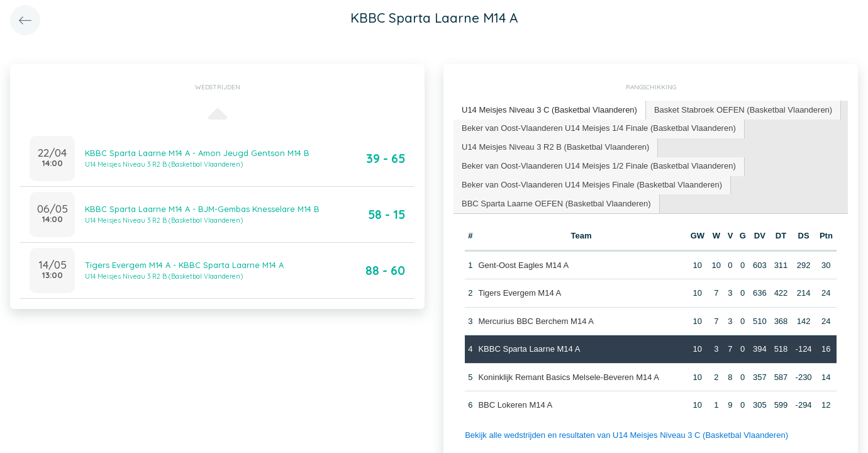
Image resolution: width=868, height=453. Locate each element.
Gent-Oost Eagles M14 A (523, 265)
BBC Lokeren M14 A (515, 405)
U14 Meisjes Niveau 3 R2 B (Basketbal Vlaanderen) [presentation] (555, 147)
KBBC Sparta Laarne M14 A (529, 349)
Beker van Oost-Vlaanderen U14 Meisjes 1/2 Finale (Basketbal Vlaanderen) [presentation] (599, 166)
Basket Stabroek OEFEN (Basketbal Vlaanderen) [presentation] (743, 110)
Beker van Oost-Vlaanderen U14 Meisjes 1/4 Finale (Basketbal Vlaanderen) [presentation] (599, 128)
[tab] (550, 110)
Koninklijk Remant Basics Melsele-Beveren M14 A (569, 377)
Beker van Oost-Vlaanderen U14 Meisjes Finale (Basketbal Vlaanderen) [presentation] (592, 185)
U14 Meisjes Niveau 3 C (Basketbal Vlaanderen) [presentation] (549, 110)
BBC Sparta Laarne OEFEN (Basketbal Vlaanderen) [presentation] (556, 204)
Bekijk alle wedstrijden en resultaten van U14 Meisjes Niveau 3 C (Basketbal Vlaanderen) (626, 435)
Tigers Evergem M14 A (520, 293)
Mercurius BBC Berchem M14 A (536, 321)
